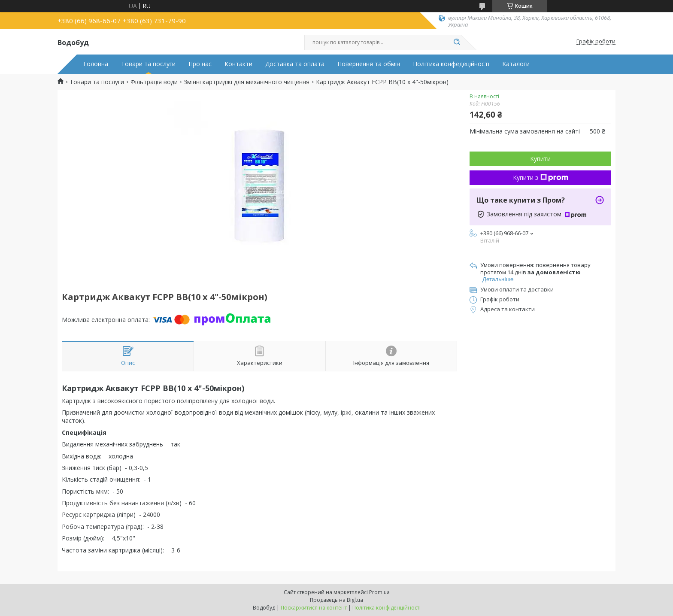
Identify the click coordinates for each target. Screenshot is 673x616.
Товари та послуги (148, 64)
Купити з (541, 178)
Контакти (238, 64)
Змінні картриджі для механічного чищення (247, 82)
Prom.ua (379, 592)
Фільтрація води (154, 82)
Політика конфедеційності (451, 64)
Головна (96, 64)
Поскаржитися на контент (314, 608)
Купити (540, 159)
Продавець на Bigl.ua (336, 600)
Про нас (200, 64)
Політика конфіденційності (387, 608)
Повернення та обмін (369, 64)
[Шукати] (457, 42)
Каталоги (516, 64)
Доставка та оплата (295, 64)
